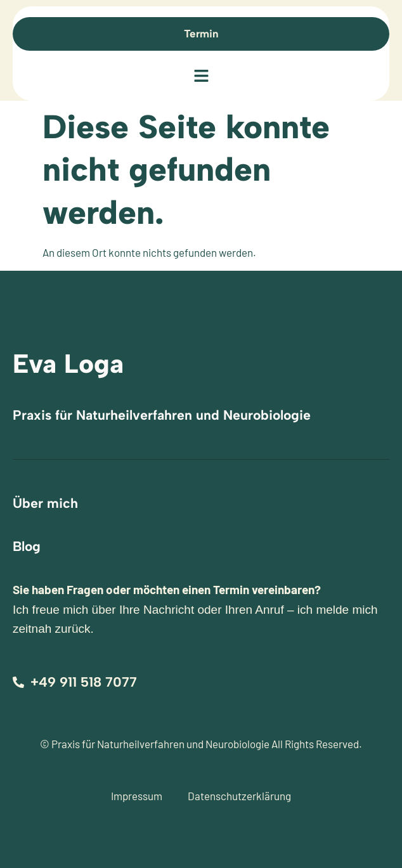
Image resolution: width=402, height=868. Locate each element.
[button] (201, 77)
